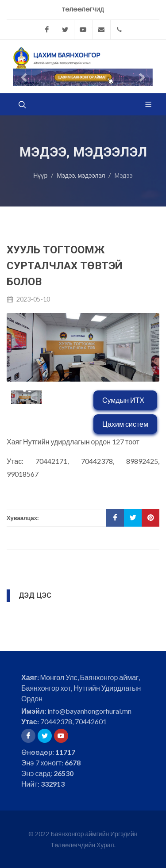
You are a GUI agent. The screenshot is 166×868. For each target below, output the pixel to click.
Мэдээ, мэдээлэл (81, 175)
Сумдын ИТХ (123, 400)
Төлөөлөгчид (83, 10)
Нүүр (40, 175)
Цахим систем (125, 424)
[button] (24, 77)
